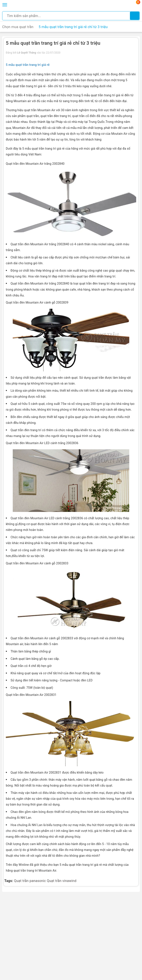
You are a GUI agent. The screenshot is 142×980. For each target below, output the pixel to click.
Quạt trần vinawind (62, 881)
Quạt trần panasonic (30, 881)
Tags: (9, 881)
